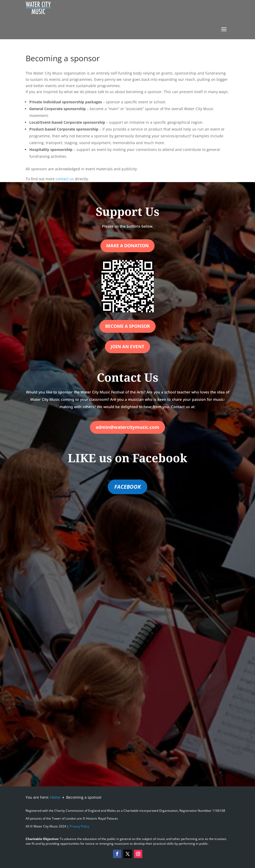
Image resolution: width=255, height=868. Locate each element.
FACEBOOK (127, 487)
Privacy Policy (79, 826)
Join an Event (127, 346)
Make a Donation (127, 246)
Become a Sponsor (127, 326)
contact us (65, 179)
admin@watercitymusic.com (127, 427)
